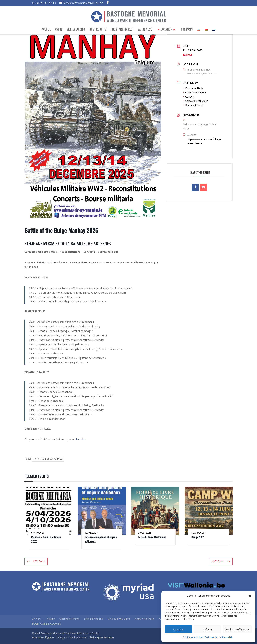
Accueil (46, 30)
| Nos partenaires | (122, 30)
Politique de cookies (193, 637)
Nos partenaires (119, 619)
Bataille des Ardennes (48, 459)
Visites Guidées (76, 30)
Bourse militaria (193, 88)
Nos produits (98, 30)
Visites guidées (69, 619)
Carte (59, 30)
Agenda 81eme (144, 619)
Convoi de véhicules (195, 101)
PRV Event (36, 561)
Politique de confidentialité (219, 637)
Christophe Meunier (101, 637)
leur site (81, 439)
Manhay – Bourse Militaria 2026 (46, 539)
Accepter (178, 629)
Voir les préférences (237, 629)
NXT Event (221, 561)
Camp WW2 (198, 537)
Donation (166, 30)
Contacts (187, 30)
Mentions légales (43, 637)
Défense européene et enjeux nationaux (101, 539)
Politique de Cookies (46, 624)
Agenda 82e (145, 30)
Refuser (207, 629)
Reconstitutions (193, 105)
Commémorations (195, 92)
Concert (189, 97)
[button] (250, 596)
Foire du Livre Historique (152, 537)
